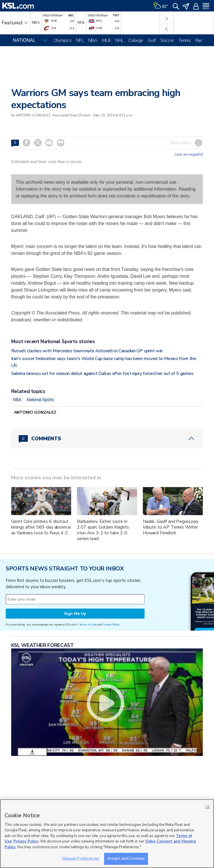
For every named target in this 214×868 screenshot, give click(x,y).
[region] (107, 834)
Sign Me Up (75, 614)
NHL (119, 40)
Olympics (63, 40)
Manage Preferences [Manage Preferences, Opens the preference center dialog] (81, 859)
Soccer (167, 40)
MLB (106, 40)
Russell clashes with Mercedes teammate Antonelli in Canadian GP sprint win (87, 351)
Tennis (184, 40)
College (136, 40)
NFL (80, 40)
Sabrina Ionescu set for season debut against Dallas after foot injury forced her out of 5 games (102, 374)
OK (207, 807)
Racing (202, 40)
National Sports (40, 400)
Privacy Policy (111, 624)
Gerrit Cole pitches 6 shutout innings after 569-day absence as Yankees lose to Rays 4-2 (41, 527)
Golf (152, 40)
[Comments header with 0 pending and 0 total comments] (107, 439)
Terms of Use (88, 624)
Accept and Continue (126, 859)
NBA (93, 40)
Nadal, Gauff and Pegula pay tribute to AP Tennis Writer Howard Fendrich (171, 527)
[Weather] (160, 6)
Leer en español (189, 155)
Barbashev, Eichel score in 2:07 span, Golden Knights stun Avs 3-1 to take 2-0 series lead (103, 530)
